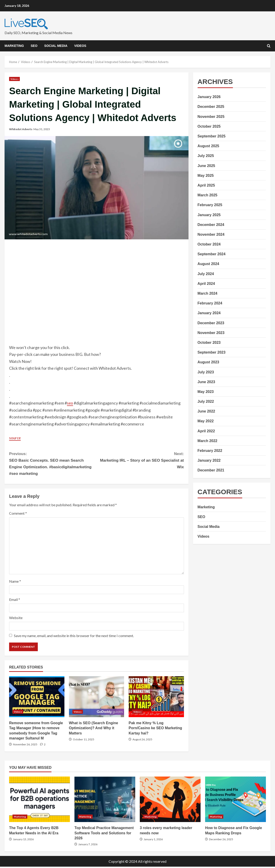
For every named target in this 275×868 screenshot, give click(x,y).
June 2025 (206, 166)
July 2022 (206, 401)
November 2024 (211, 234)
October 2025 (209, 126)
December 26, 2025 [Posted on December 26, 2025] (221, 841)
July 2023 (206, 372)
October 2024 (209, 244)
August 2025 (208, 146)
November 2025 (211, 117)
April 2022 (206, 431)
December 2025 (211, 107)
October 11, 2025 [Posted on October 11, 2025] (84, 741)
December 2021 (211, 470)
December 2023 (211, 323)
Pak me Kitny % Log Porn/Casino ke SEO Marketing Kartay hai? (156, 698)
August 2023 (208, 362)
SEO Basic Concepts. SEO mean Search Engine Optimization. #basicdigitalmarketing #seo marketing (53, 464)
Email (15, 601)
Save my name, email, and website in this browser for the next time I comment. (74, 637)
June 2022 (206, 411)
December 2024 (211, 225)
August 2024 (208, 264)
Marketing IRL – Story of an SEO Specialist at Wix (140, 460)
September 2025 (212, 136)
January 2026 (209, 97)
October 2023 (209, 343)
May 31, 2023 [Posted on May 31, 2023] (42, 129)
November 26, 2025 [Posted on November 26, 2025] (25, 746)
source (15, 438)
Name (15, 582)
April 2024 (206, 284)
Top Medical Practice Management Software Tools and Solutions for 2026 (105, 801)
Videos (80, 46)
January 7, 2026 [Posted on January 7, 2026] (88, 846)
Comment (18, 514)
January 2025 (209, 215)
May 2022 (206, 421)
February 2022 (210, 451)
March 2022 (208, 441)
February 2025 (210, 205)
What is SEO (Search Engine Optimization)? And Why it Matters (97, 698)
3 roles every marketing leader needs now (170, 801)
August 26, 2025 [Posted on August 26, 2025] (142, 741)
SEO (34, 46)
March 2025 (208, 195)
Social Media (56, 46)
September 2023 (212, 352)
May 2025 (206, 176)
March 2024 (208, 293)
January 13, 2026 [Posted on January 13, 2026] (23, 841)
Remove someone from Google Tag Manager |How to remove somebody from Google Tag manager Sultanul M (37, 698)
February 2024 (210, 303)
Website (16, 619)
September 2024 (212, 254)
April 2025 (206, 185)
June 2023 (206, 382)
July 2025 (206, 156)
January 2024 (209, 313)
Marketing (14, 46)
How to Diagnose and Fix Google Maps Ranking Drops (236, 801)
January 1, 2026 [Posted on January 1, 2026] (153, 841)
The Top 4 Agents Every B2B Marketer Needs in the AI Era (39, 801)
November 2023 (211, 333)
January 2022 (209, 460)
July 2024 (206, 274)
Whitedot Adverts (21, 129)
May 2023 (206, 392)
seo (70, 403)
